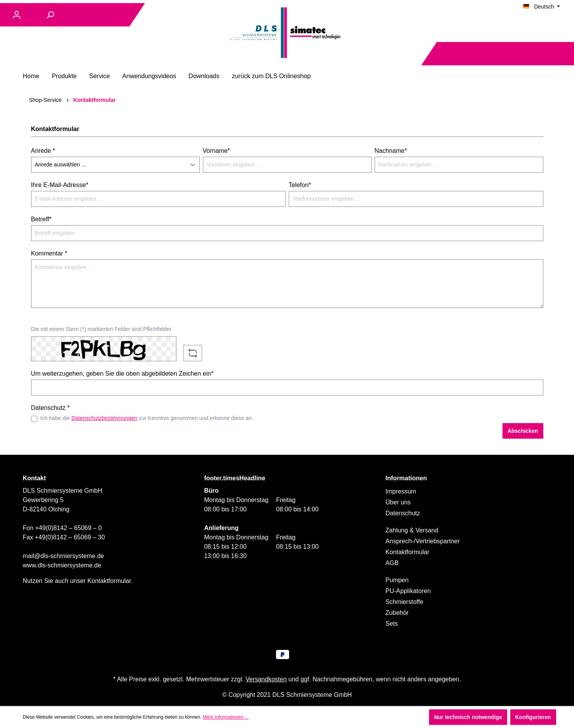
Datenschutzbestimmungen (105, 418)
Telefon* (300, 185)
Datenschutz (403, 513)
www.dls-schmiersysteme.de (62, 565)
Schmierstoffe (405, 602)
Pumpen (397, 580)
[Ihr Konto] (17, 15)
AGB (392, 563)
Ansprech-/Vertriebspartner (423, 541)
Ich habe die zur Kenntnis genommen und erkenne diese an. (147, 418)
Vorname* (216, 151)
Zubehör (397, 613)
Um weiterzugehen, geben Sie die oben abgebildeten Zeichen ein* (122, 374)
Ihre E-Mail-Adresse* (60, 185)
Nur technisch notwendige (468, 717)
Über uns (398, 502)
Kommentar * (49, 253)
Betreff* (41, 219)
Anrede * (43, 151)
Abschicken (523, 431)
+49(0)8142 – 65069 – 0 (69, 528)
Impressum (401, 491)
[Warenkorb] (562, 54)
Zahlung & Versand (412, 530)
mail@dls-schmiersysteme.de (64, 556)
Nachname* (391, 151)
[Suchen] (50, 15)
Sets (392, 624)
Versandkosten (266, 679)
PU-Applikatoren (408, 591)
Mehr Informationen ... (226, 717)
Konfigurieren (533, 717)
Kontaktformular (109, 581)
